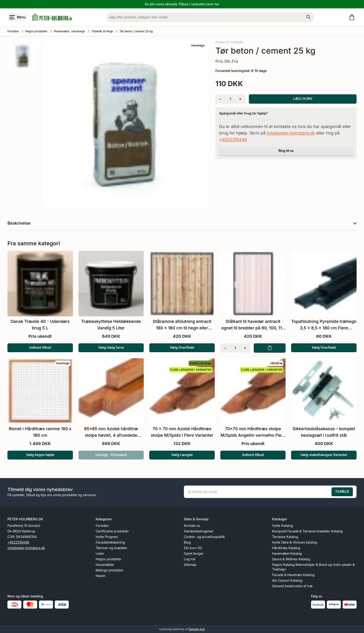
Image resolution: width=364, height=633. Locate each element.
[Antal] (230, 99)
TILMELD (342, 491)
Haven (101, 576)
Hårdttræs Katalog (286, 548)
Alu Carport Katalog (287, 580)
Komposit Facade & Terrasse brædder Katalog (307, 531)
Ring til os (286, 151)
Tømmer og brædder (111, 548)
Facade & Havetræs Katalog (293, 575)
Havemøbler (105, 565)
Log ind (190, 559)
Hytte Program (107, 537)
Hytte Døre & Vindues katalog (295, 542)
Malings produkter (110, 570)
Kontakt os (192, 526)
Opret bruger (194, 553)
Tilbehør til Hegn (102, 31)
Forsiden (13, 31)
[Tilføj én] (240, 99)
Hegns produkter (36, 31)
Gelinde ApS (197, 629)
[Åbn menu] (18, 17)
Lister (100, 553)
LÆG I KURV (303, 99)
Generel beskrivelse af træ (292, 586)
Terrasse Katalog (285, 537)
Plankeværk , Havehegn (69, 31)
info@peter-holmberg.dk (291, 133)
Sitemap (190, 565)
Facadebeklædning (110, 542)
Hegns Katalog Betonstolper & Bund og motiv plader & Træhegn (313, 567)
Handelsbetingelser (199, 531)
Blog (187, 542)
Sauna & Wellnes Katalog (291, 559)
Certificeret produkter (112, 531)
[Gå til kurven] (353, 17)
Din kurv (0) (193, 548)
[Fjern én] (220, 99)
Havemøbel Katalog (287, 553)
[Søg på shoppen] (308, 17)
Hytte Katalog (283, 526)
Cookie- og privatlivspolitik (204, 537)
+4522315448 (233, 139)
